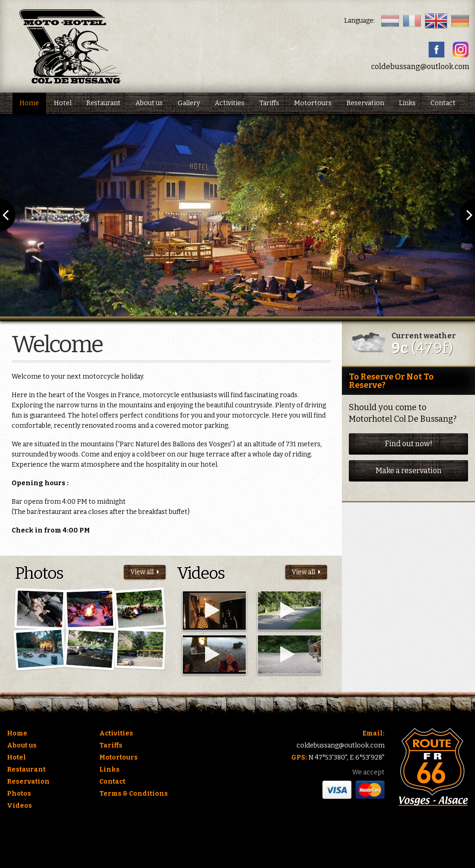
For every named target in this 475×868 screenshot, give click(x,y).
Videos (19, 806)
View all (145, 572)
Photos (19, 794)
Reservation (365, 103)
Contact (443, 103)
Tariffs (269, 103)
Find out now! (409, 444)
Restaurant (103, 103)
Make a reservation (409, 471)
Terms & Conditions (134, 794)
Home (29, 103)
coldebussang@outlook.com (420, 67)
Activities (230, 103)
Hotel (63, 103)
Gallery (189, 103)
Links (407, 103)
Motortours (313, 103)
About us (149, 103)
